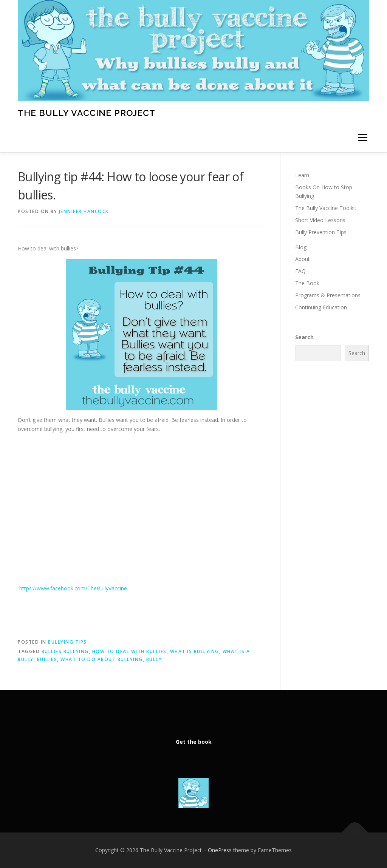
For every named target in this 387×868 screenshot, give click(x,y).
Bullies (47, 659)
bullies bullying (65, 651)
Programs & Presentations (328, 295)
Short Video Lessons (320, 220)
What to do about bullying (102, 659)
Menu (363, 138)
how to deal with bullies (129, 651)
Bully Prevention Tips (321, 232)
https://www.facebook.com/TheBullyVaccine (72, 588)
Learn (302, 175)
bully (154, 659)
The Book (307, 283)
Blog (301, 247)
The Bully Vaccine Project (87, 112)
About (303, 259)
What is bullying (195, 651)
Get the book (194, 742)
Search (304, 337)
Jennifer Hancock (84, 211)
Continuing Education (321, 307)
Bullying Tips (67, 642)
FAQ (300, 271)
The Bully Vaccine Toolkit (326, 208)
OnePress (220, 850)
